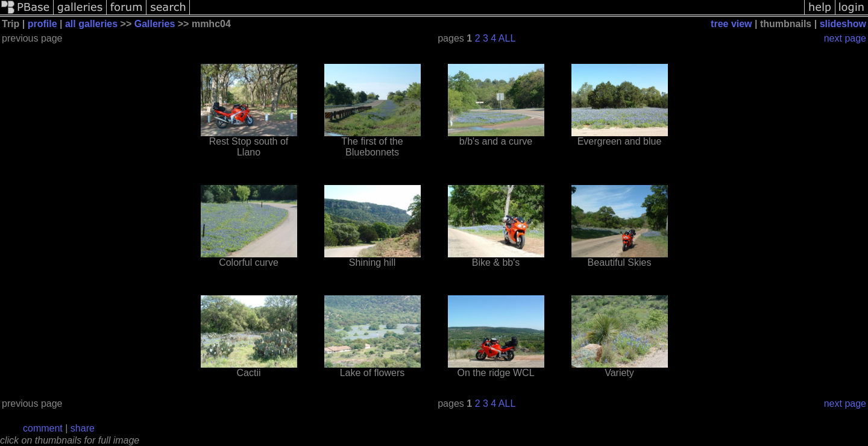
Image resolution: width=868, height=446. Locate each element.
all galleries (91, 24)
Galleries (155, 24)
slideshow (843, 24)
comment (43, 428)
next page (845, 38)
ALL (507, 38)
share (83, 428)
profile (42, 24)
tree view (731, 24)
